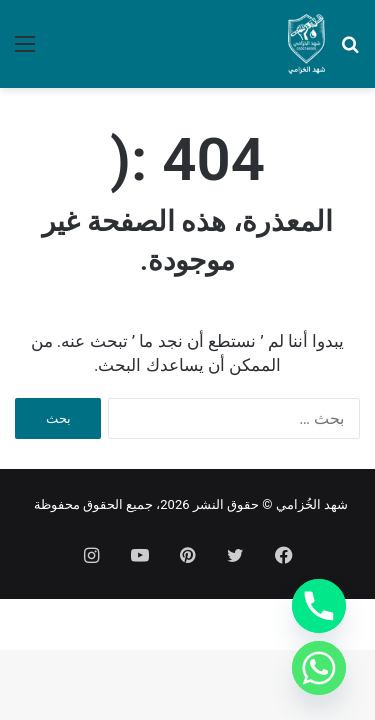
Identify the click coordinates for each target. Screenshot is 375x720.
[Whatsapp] (319, 668)
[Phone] (319, 606)
